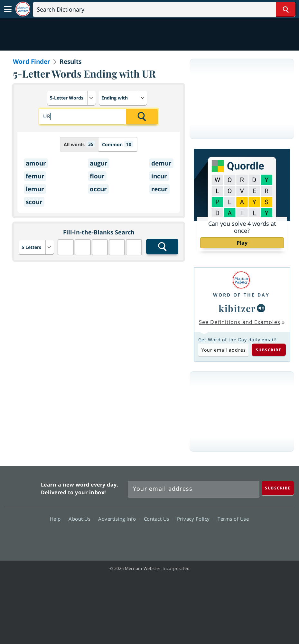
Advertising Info (119, 519)
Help (57, 519)
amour (36, 163)
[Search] (164, 9)
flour (97, 176)
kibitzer (237, 308)
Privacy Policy (195, 519)
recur (159, 189)
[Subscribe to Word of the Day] (223, 350)
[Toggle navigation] (8, 9)
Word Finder (32, 62)
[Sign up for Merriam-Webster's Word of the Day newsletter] (194, 489)
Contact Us (158, 519)
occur (98, 189)
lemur (35, 189)
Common (118, 144)
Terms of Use (233, 519)
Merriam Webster (22, 487)
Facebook (115, 537)
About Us (81, 519)
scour (34, 202)
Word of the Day (241, 295)
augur (99, 163)
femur (35, 176)
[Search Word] (286, 9)
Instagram (184, 537)
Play (242, 243)
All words (79, 144)
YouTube (161, 537)
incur (159, 176)
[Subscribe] (278, 488)
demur (161, 163)
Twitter (138, 537)
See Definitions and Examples (240, 322)
